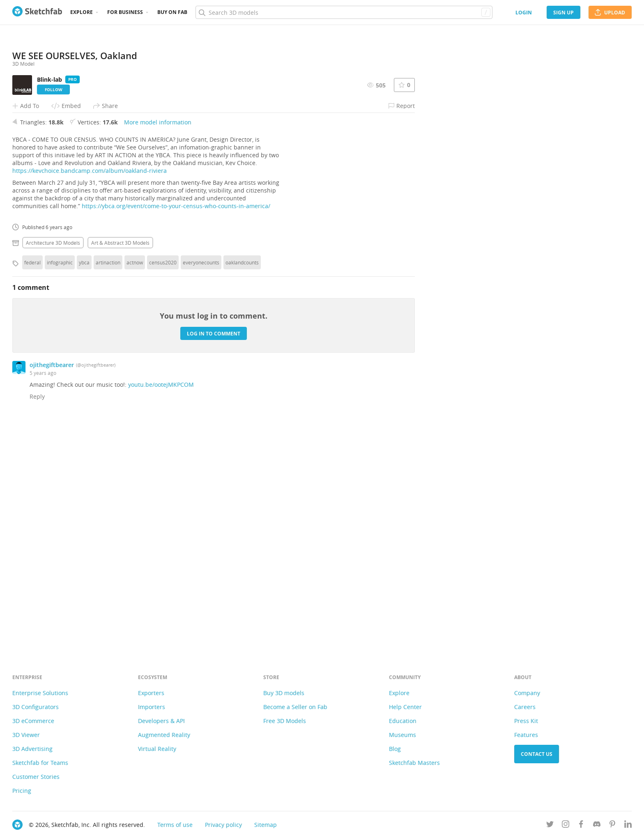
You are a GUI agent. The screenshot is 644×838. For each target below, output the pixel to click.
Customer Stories (36, 777)
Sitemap (266, 825)
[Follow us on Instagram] (566, 825)
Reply (37, 622)
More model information (158, 348)
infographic (60, 488)
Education (403, 721)
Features (526, 735)
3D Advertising (32, 749)
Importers (152, 707)
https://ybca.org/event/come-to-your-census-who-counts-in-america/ (176, 431)
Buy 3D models (284, 693)
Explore (82, 12)
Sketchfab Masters (414, 763)
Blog (395, 749)
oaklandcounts (242, 488)
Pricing (22, 791)
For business (125, 12)
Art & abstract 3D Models (120, 468)
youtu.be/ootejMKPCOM (161, 610)
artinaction (108, 488)
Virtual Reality (157, 749)
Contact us (537, 754)
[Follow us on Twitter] (550, 825)
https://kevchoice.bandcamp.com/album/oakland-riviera (90, 396)
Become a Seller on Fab (295, 707)
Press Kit (526, 721)
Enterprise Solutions (40, 693)
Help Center (405, 707)
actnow (135, 488)
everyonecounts (201, 488)
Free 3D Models (285, 721)
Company (527, 693)
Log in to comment (214, 559)
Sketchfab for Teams (40, 763)
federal (32, 488)
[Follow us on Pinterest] (612, 825)
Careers (525, 707)
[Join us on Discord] (597, 825)
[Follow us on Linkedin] (628, 825)
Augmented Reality (164, 735)
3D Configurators (36, 707)
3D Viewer (26, 735)
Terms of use (175, 825)
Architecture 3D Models (53, 468)
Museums (402, 735)
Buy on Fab (172, 12)
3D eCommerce (33, 721)
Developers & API (161, 721)
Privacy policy (223, 825)
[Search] (344, 12)
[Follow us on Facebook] (581, 825)
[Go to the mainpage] (37, 12)
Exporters (151, 693)
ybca (84, 488)
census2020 (163, 488)
